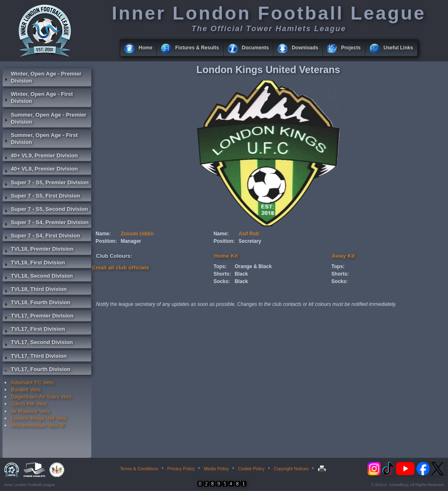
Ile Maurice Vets (30, 411)
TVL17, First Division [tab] (34, 330)
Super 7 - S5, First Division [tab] (41, 197)
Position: (106, 241)
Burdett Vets (26, 390)
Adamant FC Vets (32, 382)
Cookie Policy (252, 469)
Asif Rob (249, 234)
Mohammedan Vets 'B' (38, 425)
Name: (103, 234)
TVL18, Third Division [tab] (35, 290)
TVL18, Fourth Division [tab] (37, 303)
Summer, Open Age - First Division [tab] (40, 139)
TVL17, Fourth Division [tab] (37, 370)
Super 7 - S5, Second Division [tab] (45, 210)
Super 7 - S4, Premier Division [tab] (46, 223)
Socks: (222, 281)
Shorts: (222, 274)
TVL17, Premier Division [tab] (38, 317)
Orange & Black (253, 266)
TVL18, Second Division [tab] (38, 277)
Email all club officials (121, 267)
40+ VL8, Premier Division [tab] (40, 170)
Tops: (220, 266)
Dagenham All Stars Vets (41, 397)
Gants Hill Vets (29, 404)
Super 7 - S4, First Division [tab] (41, 237)
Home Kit (226, 256)
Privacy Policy (181, 469)
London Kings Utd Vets (39, 418)
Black (241, 274)
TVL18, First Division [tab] (34, 264)
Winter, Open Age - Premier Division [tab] (42, 77)
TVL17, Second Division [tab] (38, 343)
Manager (131, 241)
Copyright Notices (291, 469)
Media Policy (216, 469)
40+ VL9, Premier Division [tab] (40, 156)
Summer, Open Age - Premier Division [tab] (44, 118)
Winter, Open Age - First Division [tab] (38, 98)
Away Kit (343, 256)
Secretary (250, 241)
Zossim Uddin (137, 234)
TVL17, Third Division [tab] (35, 357)
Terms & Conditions (139, 469)
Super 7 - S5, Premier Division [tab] (46, 183)
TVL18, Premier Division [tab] (38, 250)
